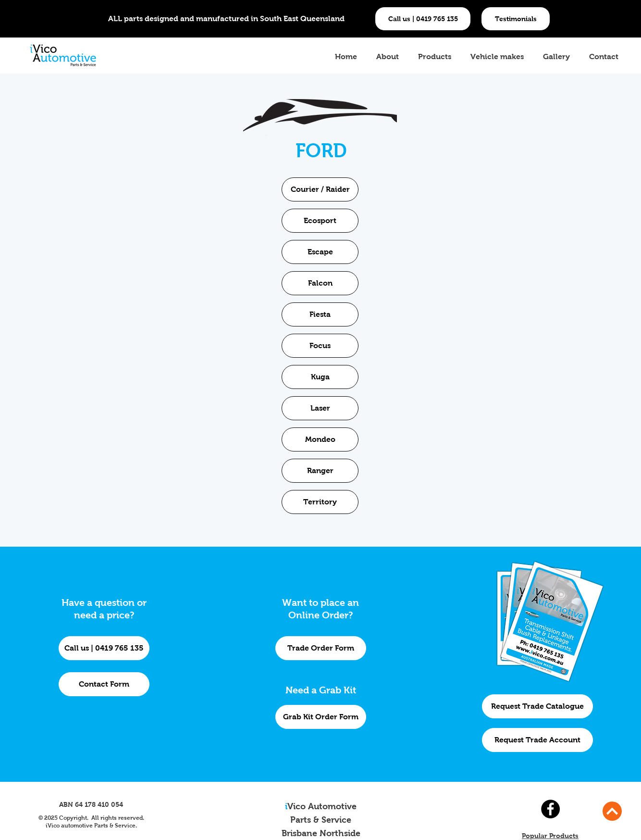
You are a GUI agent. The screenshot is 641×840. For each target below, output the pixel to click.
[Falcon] (320, 283)
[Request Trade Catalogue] (537, 706)
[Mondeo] (320, 439)
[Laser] (320, 408)
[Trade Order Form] (321, 648)
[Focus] (320, 346)
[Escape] (320, 252)
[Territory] (320, 502)
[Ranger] (320, 471)
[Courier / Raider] (320, 189)
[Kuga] (320, 377)
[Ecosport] (320, 221)
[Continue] (612, 811)
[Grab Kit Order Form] (321, 717)
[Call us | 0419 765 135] (423, 19)
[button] (516, 19)
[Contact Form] (104, 684)
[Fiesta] (320, 314)
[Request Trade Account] (537, 740)
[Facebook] (550, 809)
